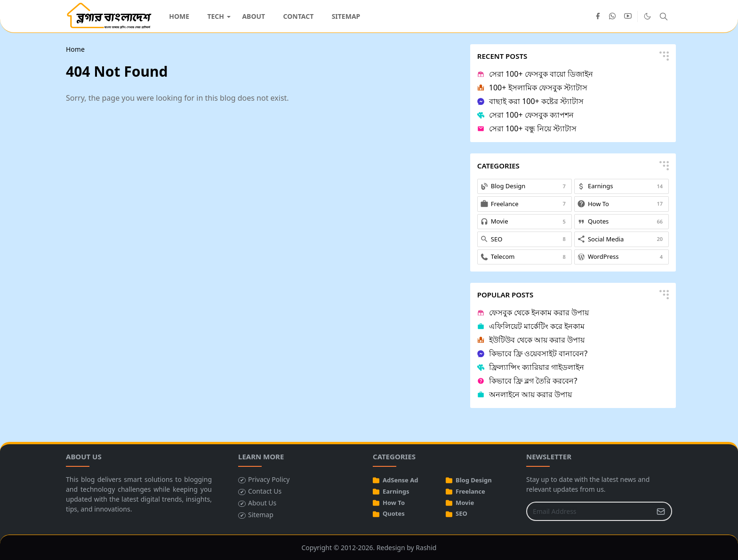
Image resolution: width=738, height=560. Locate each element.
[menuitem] (179, 16)
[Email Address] (589, 511)
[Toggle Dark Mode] (647, 16)
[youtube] (628, 16)
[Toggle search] (664, 16)
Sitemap (261, 515)
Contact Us (265, 491)
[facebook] (598, 16)
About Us (262, 503)
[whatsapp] (613, 16)
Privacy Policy (269, 479)
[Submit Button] (661, 511)
